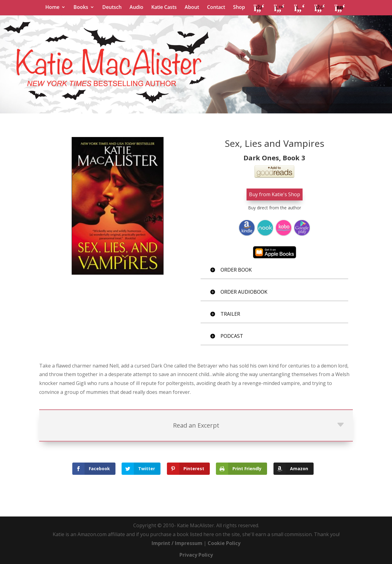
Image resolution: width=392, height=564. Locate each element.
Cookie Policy (224, 543)
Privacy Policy (196, 555)
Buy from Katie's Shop (275, 194)
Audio (136, 8)
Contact (216, 8)
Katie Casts (164, 8)
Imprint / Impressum (177, 543)
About (192, 8)
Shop (239, 8)
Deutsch (112, 8)
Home (52, 8)
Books (81, 8)
